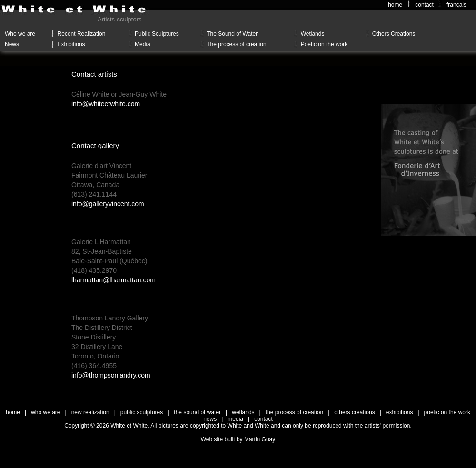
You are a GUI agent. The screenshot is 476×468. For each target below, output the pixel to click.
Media (143, 44)
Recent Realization (82, 34)
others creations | (360, 412)
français (456, 5)
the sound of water (197, 412)
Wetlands (313, 34)
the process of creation (294, 412)
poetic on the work (447, 412)
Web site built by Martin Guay (238, 439)
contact (424, 5)
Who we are (20, 34)
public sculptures (142, 412)
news (210, 419)
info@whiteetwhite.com (106, 104)
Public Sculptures (157, 34)
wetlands (243, 412)
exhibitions (400, 412)
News (12, 44)
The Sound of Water (232, 34)
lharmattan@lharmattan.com (114, 280)
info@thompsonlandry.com (111, 375)
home (395, 5)
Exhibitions (71, 44)
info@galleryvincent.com (108, 204)
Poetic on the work (324, 44)
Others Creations (394, 34)
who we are (45, 412)
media (235, 419)
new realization (90, 412)
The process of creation (236, 44)
